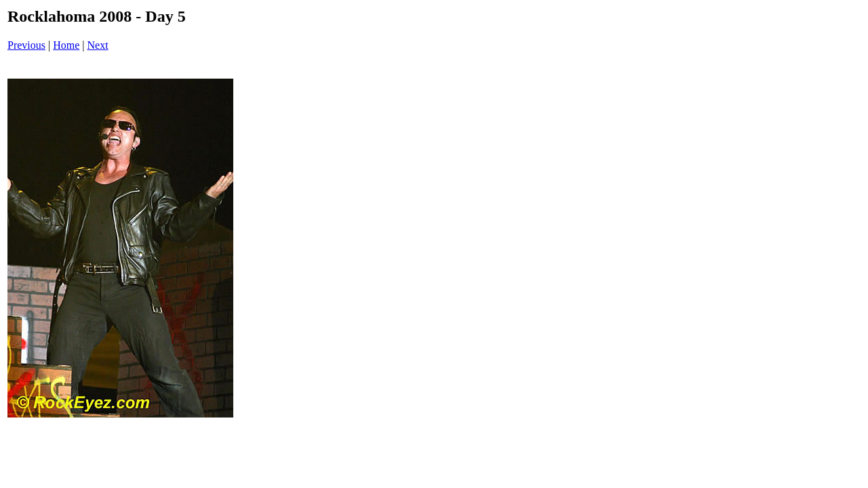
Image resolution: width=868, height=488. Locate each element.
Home (66, 45)
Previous (26, 45)
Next (98, 45)
